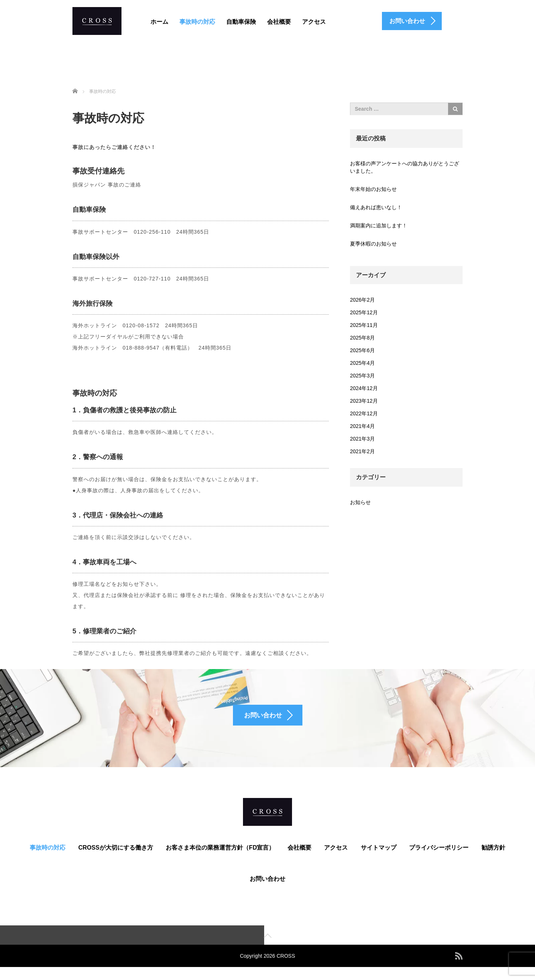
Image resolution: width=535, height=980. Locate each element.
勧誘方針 (493, 859)
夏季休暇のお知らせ (373, 244)
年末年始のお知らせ (373, 189)
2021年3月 (362, 439)
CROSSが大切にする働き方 (116, 859)
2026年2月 (362, 300)
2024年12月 (364, 388)
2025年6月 (362, 350)
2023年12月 (364, 401)
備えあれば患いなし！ (376, 207)
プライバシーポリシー (439, 859)
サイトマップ (379, 859)
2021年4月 (362, 426)
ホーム (159, 22)
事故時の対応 (197, 22)
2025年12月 (364, 312)
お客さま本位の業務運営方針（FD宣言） (220, 859)
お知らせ (360, 502)
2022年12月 (364, 413)
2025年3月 (362, 376)
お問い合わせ (267, 891)
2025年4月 (362, 363)
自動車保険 (241, 22)
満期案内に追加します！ (379, 225)
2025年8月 (362, 338)
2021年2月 (362, 451)
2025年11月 (364, 325)
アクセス (314, 22)
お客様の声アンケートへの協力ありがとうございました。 (405, 167)
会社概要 (279, 22)
